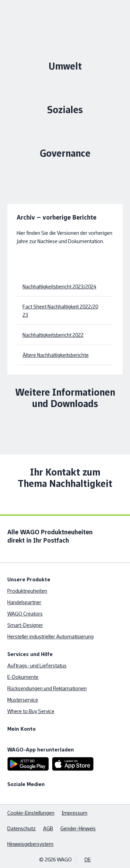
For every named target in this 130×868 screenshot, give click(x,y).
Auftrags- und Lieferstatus (37, 666)
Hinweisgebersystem (30, 844)
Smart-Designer (25, 625)
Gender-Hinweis (78, 828)
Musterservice (23, 700)
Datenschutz (21, 828)
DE (88, 860)
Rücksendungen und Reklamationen (47, 688)
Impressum (75, 813)
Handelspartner (24, 602)
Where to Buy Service (31, 711)
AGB (48, 828)
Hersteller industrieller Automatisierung (50, 636)
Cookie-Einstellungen (31, 813)
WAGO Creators (25, 614)
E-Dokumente (23, 677)
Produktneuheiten (27, 591)
